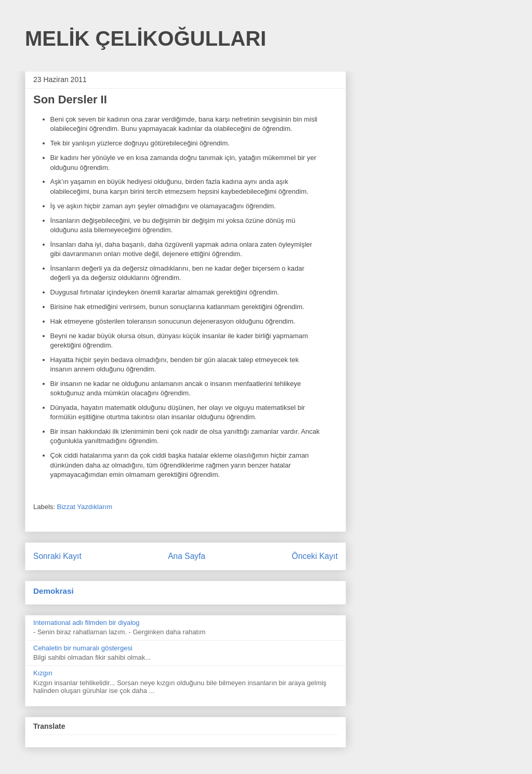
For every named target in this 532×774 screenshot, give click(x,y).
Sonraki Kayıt (57, 556)
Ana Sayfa (187, 556)
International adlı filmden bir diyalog (87, 623)
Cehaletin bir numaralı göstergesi (83, 648)
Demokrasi (54, 591)
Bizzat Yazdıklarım (85, 507)
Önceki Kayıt (315, 556)
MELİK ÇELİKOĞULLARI (145, 38)
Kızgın (43, 673)
